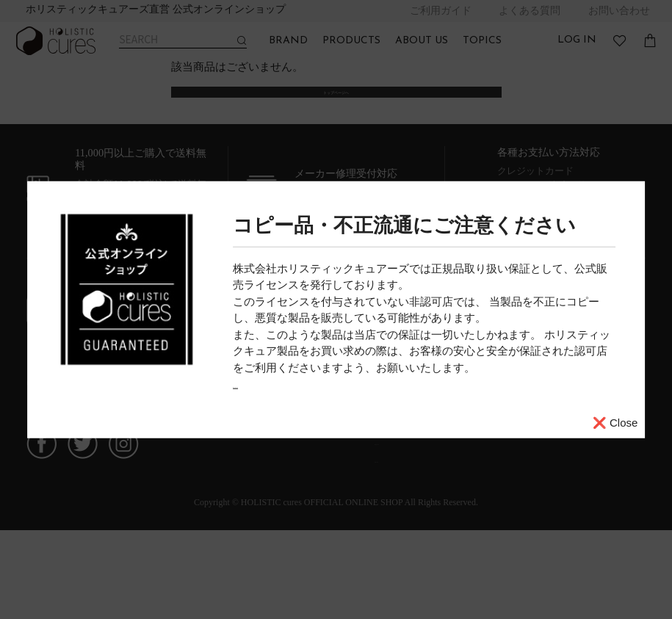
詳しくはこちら (271, 384)
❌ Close (615, 422)
